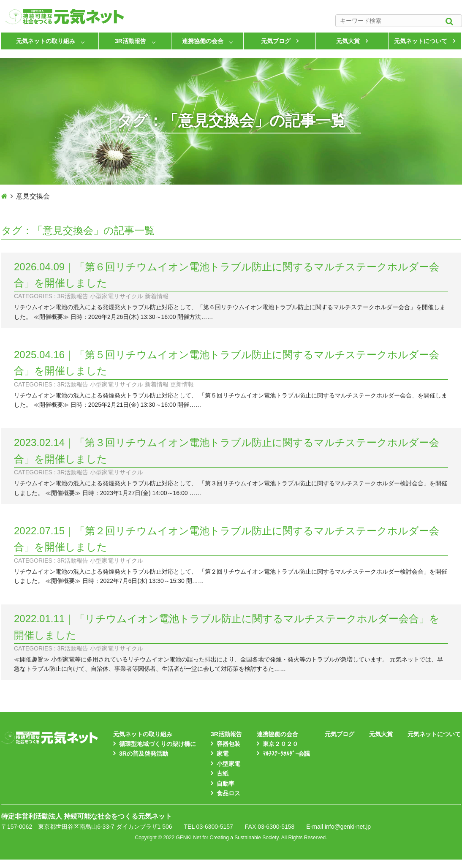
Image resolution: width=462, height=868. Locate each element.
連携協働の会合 (203, 41)
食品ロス (228, 793)
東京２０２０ (280, 744)
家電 (223, 754)
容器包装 (228, 744)
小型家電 (228, 764)
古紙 (223, 773)
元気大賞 (348, 41)
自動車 (226, 784)
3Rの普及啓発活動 (144, 754)
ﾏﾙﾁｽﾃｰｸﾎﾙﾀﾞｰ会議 (286, 754)
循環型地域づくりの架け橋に (158, 744)
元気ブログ (276, 41)
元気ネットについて (421, 41)
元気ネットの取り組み (46, 41)
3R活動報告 (130, 41)
